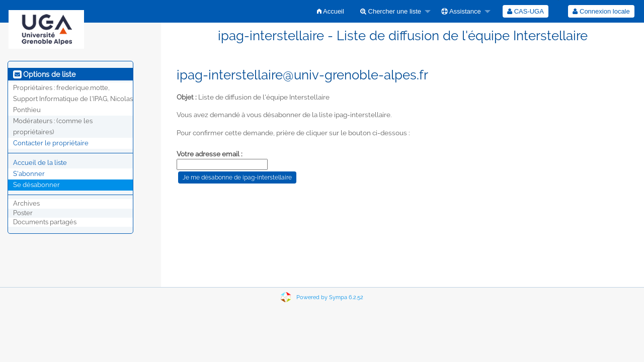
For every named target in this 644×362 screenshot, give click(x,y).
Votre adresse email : (210, 154)
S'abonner (29, 174)
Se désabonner (36, 185)
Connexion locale (601, 11)
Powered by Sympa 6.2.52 (330, 297)
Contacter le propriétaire (51, 143)
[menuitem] (331, 11)
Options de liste (44, 74)
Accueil (331, 11)
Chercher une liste (391, 11)
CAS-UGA (526, 11)
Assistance (461, 11)
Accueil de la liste (40, 163)
